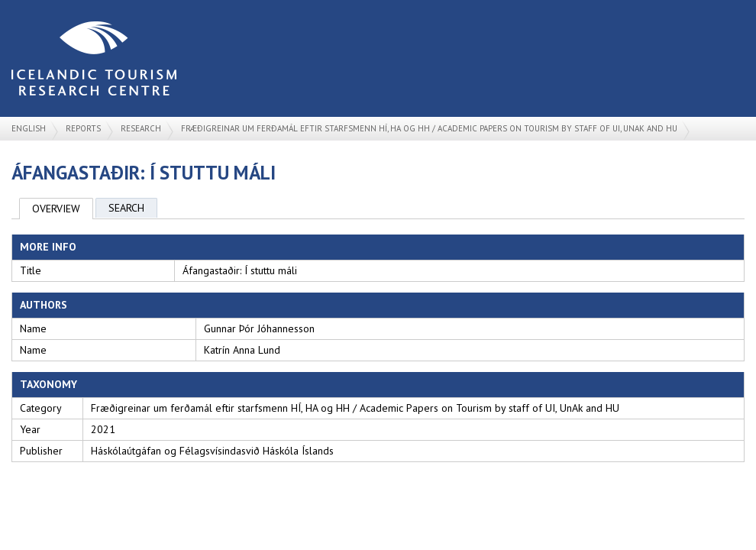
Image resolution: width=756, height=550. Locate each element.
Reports (83, 128)
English (29, 128)
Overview (56, 209)
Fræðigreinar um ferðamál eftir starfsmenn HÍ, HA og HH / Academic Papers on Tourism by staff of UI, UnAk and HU (429, 128)
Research (141, 128)
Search (126, 208)
